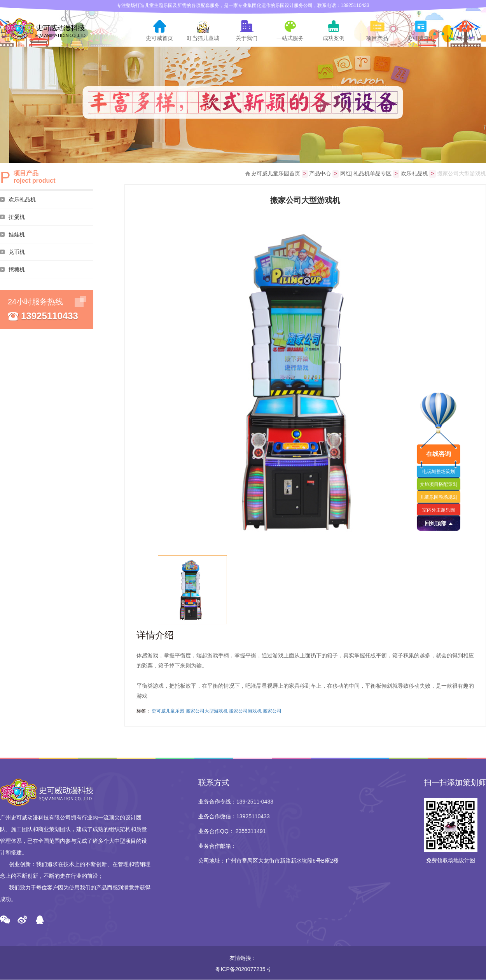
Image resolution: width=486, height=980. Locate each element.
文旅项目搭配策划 (439, 484)
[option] (305, 381)
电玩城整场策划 (439, 472)
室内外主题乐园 (439, 510)
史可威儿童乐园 (168, 711)
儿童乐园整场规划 (439, 497)
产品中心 (320, 174)
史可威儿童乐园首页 (276, 174)
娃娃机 (17, 234)
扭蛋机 (17, 217)
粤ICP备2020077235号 (243, 970)
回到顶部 (435, 523)
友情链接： (243, 958)
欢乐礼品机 (22, 199)
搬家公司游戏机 (245, 711)
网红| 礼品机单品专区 (366, 174)
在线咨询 (439, 454)
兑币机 (17, 252)
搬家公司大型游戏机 (207, 711)
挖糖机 (17, 269)
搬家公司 (272, 711)
